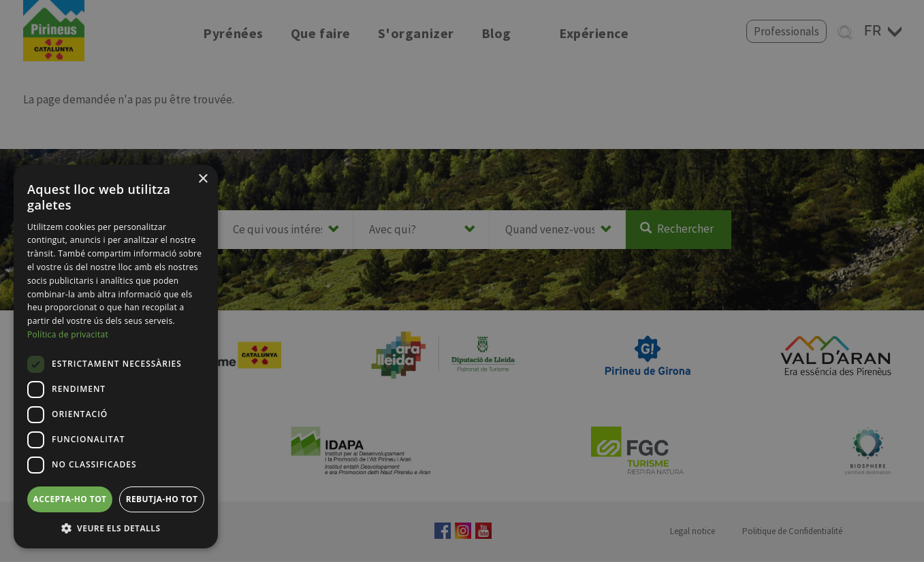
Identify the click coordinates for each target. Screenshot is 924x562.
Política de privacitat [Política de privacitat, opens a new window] (68, 334)
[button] (116, 528)
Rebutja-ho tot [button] (162, 499)
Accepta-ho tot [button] (70, 499)
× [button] (203, 179)
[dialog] (116, 357)
